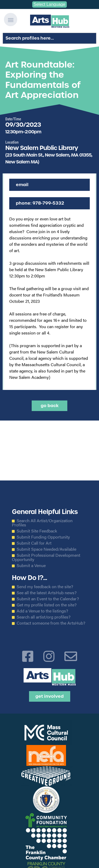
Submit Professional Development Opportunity (46, 557)
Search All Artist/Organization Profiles (42, 523)
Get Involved (49, 696)
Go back (50, 406)
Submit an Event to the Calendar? (48, 599)
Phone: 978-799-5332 (40, 203)
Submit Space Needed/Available (46, 549)
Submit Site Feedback (37, 531)
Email (22, 185)
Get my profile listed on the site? (47, 605)
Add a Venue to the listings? (42, 611)
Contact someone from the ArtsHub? (51, 623)
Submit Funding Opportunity (43, 537)
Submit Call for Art (34, 543)
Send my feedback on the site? (45, 587)
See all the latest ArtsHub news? (47, 593)
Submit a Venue (31, 565)
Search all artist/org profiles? (44, 617)
